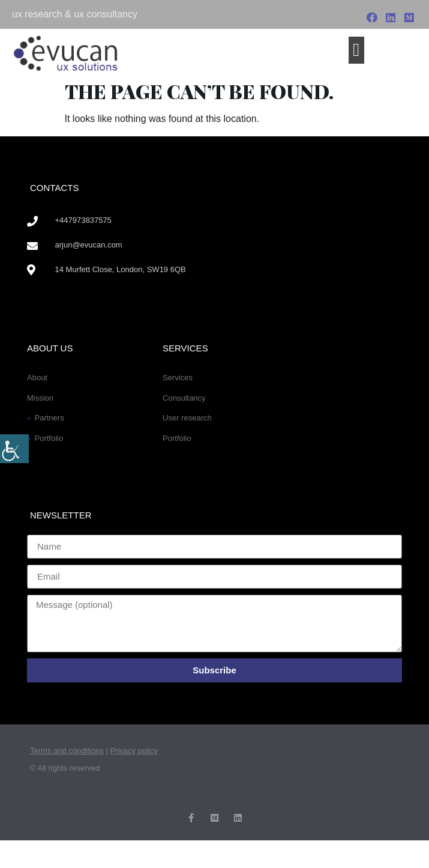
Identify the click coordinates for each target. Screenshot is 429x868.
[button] (356, 50)
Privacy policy (133, 751)
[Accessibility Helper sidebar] (14, 449)
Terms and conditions (67, 751)
